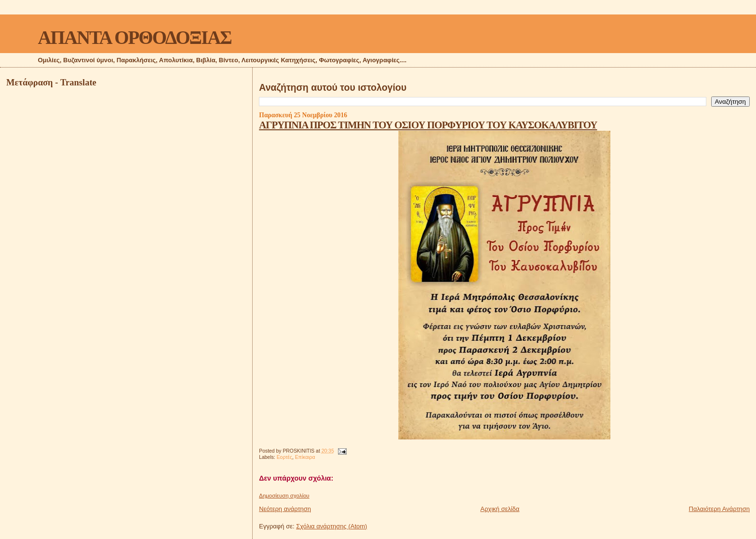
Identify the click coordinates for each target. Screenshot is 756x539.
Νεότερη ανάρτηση (285, 509)
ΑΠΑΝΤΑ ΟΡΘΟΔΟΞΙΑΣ (134, 37)
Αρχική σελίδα (500, 509)
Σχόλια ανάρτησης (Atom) (331, 526)
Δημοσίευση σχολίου (284, 496)
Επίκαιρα (305, 457)
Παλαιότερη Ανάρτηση (719, 509)
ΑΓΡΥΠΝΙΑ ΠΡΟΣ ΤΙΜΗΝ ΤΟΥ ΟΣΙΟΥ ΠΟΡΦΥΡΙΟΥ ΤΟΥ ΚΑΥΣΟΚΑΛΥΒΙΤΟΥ (428, 125)
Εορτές (284, 457)
